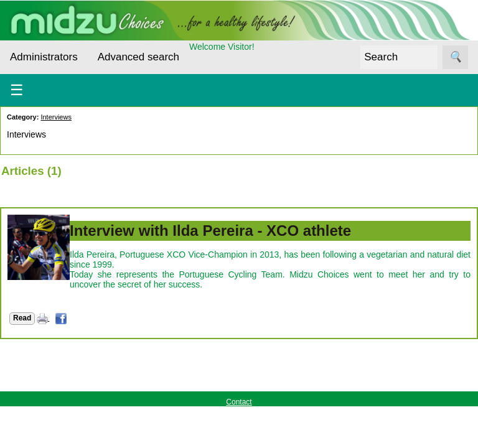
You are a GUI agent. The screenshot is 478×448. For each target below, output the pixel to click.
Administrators (44, 57)
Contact (239, 402)
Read (22, 318)
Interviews (56, 117)
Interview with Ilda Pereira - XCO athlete (210, 231)
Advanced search (138, 57)
